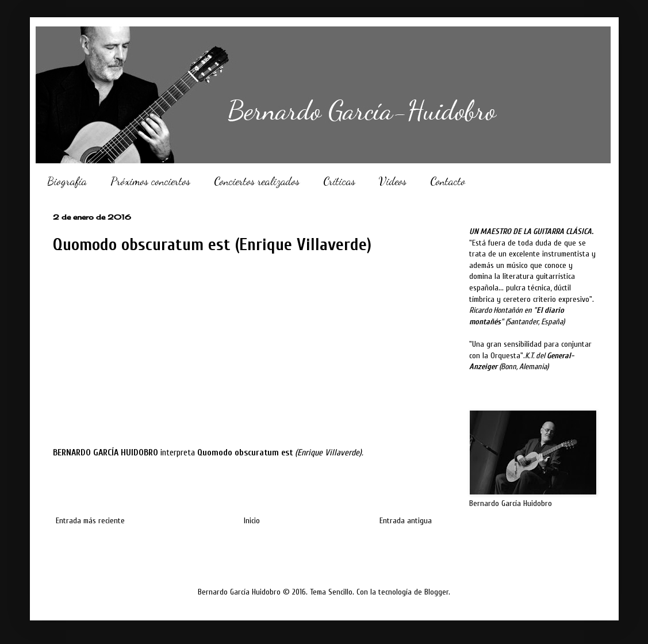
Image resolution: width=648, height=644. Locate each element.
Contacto (448, 181)
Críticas (339, 181)
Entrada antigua (406, 521)
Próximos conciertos (150, 181)
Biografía (67, 181)
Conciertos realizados (257, 181)
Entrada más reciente (90, 521)
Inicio (252, 521)
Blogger (436, 592)
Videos (393, 181)
